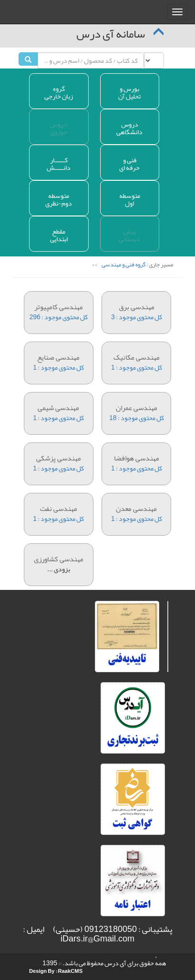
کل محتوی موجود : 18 (137, 408)
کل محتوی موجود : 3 (137, 308)
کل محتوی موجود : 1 (59, 358)
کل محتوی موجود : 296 (59, 308)
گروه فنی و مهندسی (123, 264)
